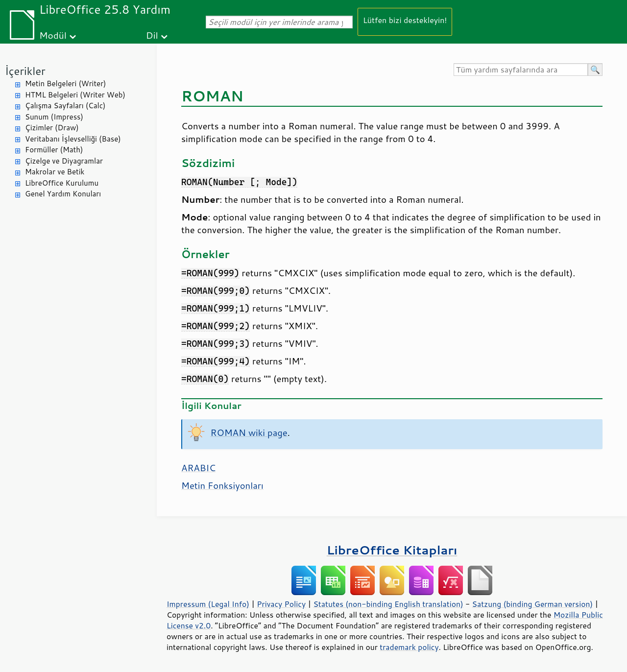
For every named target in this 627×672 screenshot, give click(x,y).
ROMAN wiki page (249, 432)
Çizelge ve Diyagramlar (64, 161)
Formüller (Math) (54, 150)
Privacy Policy (281, 604)
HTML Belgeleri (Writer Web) (75, 95)
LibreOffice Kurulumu (62, 183)
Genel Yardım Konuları (63, 194)
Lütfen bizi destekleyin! (405, 20)
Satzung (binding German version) (533, 604)
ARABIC (198, 468)
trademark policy (409, 647)
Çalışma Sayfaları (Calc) (65, 106)
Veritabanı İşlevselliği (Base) (73, 139)
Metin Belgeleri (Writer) (65, 84)
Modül (53, 35)
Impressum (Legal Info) (208, 604)
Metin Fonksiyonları (222, 485)
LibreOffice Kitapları (392, 550)
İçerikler (25, 71)
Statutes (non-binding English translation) (388, 604)
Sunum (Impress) (54, 117)
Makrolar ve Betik (55, 172)
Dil (152, 35)
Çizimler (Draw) (52, 128)
